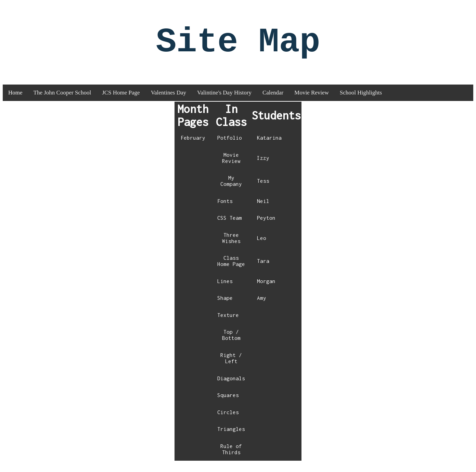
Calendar (273, 100)
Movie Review (312, 100)
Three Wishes (231, 246)
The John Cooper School (62, 100)
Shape (225, 306)
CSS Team (230, 226)
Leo (262, 246)
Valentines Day (169, 100)
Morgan (266, 289)
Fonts (225, 209)
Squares (228, 403)
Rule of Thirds (231, 457)
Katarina (269, 145)
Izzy (263, 166)
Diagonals (231, 386)
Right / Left (231, 366)
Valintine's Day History (224, 100)
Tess (263, 189)
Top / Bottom (231, 343)
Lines (225, 289)
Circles (228, 420)
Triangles (231, 437)
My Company (231, 189)
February (193, 145)
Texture (228, 323)
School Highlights (361, 100)
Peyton (266, 226)
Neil (263, 209)
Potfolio (230, 145)
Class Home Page (231, 269)
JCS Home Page (121, 100)
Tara (263, 269)
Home (15, 100)
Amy (262, 306)
